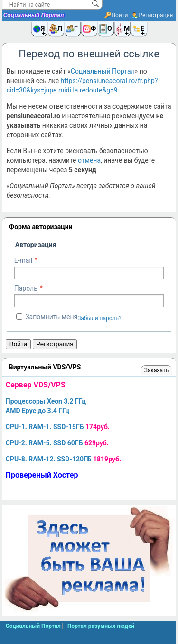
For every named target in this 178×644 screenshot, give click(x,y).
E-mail (23, 260)
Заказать (156, 370)
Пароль (26, 288)
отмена (89, 160)
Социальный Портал (34, 15)
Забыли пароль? (99, 318)
